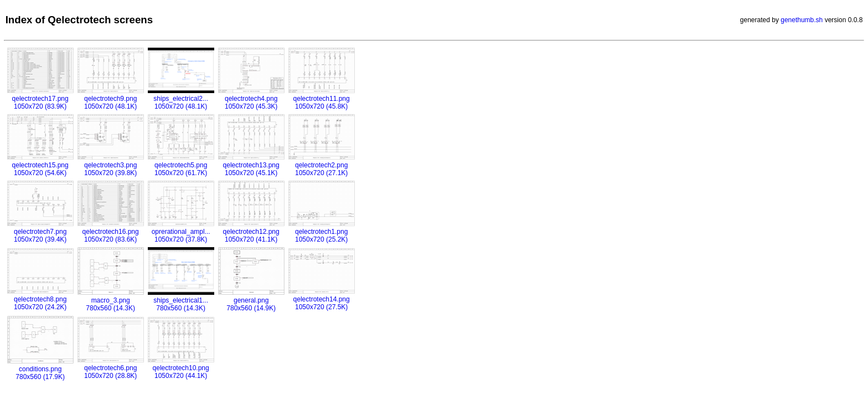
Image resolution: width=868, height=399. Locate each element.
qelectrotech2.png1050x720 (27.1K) (322, 165)
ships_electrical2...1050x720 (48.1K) (181, 99)
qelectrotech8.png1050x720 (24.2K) (40, 299)
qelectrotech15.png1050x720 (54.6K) (40, 165)
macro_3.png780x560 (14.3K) (111, 300)
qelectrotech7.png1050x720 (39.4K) (40, 232)
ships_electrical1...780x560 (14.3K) (181, 300)
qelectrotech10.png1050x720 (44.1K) (181, 368)
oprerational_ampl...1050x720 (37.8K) (181, 232)
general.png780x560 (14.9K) (251, 300)
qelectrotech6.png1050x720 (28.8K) (111, 368)
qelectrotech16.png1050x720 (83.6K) (111, 232)
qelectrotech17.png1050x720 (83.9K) (40, 99)
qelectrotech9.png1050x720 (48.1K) (111, 99)
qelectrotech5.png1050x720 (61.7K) (181, 165)
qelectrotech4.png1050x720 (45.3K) (251, 99)
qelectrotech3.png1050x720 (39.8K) (111, 165)
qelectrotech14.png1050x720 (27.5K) (322, 299)
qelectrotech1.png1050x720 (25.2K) (322, 232)
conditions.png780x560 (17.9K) (40, 369)
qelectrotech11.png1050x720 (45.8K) (322, 99)
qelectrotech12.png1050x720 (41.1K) (251, 232)
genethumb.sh (802, 20)
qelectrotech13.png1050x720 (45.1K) (251, 165)
